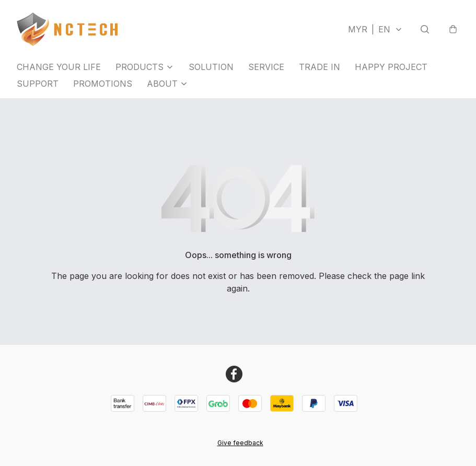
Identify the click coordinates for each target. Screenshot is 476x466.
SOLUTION (211, 67)
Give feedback (240, 443)
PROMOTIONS (103, 84)
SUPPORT (38, 84)
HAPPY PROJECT (391, 67)
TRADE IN (320, 67)
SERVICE (266, 67)
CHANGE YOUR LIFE (59, 67)
